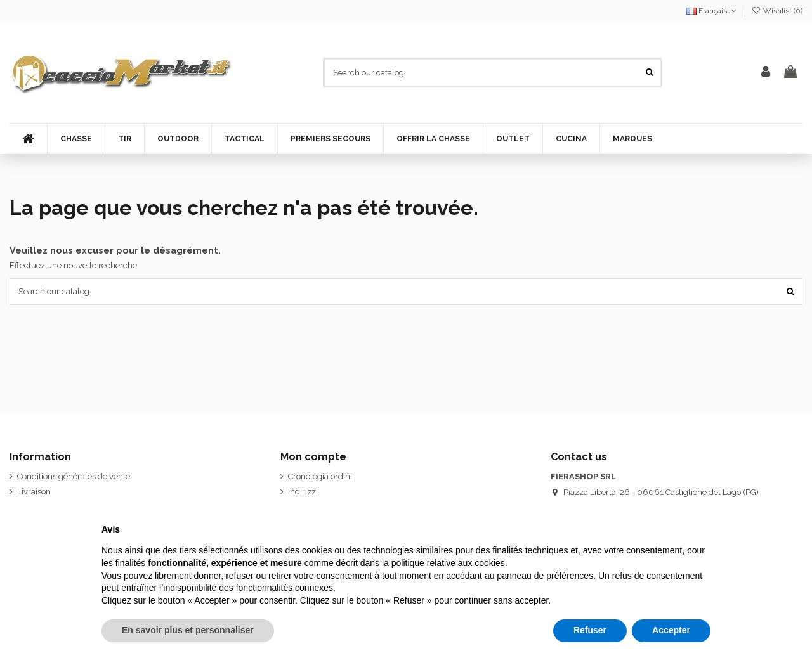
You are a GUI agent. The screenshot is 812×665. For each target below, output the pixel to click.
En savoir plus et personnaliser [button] (188, 630)
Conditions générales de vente (74, 476)
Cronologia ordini (320, 476)
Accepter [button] (671, 630)
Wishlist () (777, 11)
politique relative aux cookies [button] (448, 563)
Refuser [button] (590, 630)
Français (712, 11)
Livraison (34, 492)
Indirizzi (303, 492)
